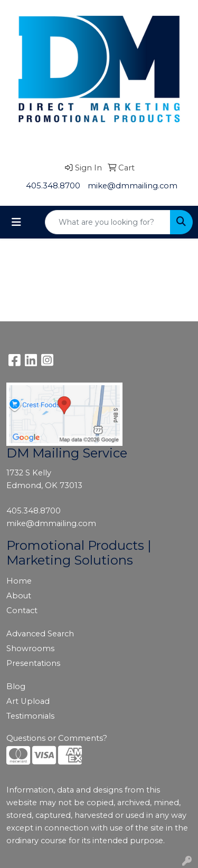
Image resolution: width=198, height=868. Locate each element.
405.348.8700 (53, 186)
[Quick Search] (108, 222)
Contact (22, 611)
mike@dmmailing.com (133, 186)
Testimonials (30, 716)
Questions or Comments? (57, 738)
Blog (16, 686)
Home (19, 581)
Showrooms (30, 648)
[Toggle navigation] (16, 222)
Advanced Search (40, 634)
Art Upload (28, 701)
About (19, 596)
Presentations (33, 663)
